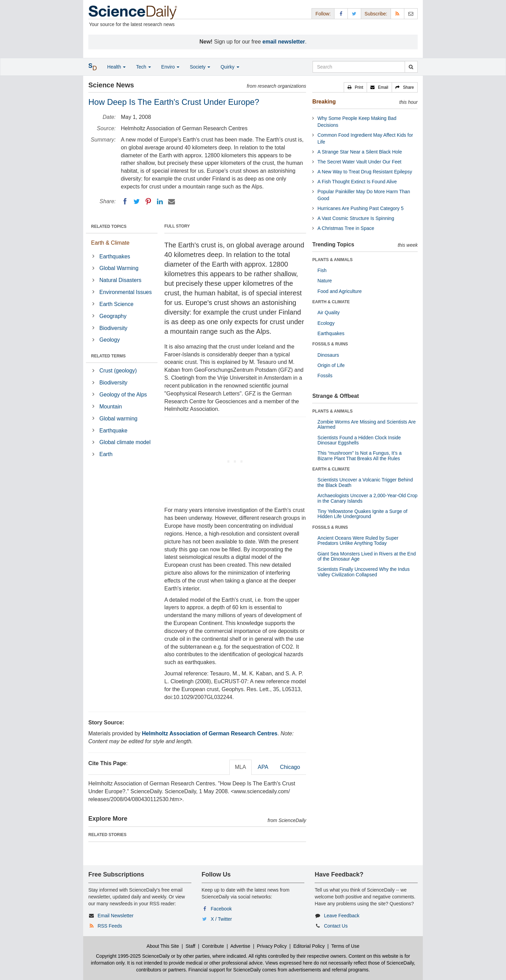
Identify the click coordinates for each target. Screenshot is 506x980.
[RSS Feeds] (397, 14)
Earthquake (113, 431)
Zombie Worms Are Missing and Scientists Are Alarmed (366, 424)
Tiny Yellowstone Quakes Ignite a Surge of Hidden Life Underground (362, 514)
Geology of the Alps (123, 395)
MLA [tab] (241, 767)
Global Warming (119, 268)
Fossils (325, 376)
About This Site (163, 946)
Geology (110, 340)
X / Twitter (222, 919)
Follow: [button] (323, 14)
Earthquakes (115, 256)
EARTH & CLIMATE (331, 302)
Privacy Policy (272, 946)
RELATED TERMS (108, 356)
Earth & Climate (110, 243)
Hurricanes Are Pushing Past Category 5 (360, 208)
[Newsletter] (411, 14)
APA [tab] (263, 767)
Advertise (240, 946)
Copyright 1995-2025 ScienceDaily (133, 956)
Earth (106, 454)
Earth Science (116, 304)
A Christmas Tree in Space (346, 228)
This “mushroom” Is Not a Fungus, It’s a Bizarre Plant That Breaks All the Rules (359, 456)
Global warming (118, 419)
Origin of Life (331, 365)
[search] (411, 67)
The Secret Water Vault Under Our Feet (359, 162)
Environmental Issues (125, 292)
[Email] (172, 201)
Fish (322, 270)
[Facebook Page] (341, 14)
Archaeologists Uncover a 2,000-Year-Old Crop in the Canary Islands (367, 498)
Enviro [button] (170, 67)
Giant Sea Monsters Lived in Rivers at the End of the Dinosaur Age (366, 556)
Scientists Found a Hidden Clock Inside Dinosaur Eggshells (359, 440)
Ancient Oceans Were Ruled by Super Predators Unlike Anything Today (358, 541)
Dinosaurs (328, 355)
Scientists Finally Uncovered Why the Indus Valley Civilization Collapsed (363, 572)
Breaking (324, 102)
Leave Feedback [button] (342, 916)
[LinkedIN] (160, 201)
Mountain (111, 407)
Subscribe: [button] (376, 14)
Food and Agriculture (339, 291)
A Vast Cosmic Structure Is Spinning (356, 218)
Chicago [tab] (290, 767)
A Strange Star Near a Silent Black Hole (360, 152)
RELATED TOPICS (109, 226)
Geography (113, 316)
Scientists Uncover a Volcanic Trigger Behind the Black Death (365, 482)
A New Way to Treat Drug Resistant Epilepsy (365, 172)
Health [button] (116, 67)
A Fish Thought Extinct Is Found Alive (357, 182)
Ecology (326, 323)
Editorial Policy (309, 946)
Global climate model (125, 442)
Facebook (221, 909)
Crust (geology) (118, 371)
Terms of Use (345, 946)
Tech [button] (143, 67)
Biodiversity (113, 328)
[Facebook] (125, 201)
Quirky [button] (230, 67)
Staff (191, 946)
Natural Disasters (120, 280)
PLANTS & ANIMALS (332, 260)
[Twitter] (137, 201)
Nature (325, 281)
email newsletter (284, 42)
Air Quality (328, 313)
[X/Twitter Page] (354, 14)
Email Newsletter (116, 916)
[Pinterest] (148, 201)
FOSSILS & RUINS (330, 344)
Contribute (213, 946)
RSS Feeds (110, 926)
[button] (355, 87)
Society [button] (200, 67)
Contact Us (336, 926)
